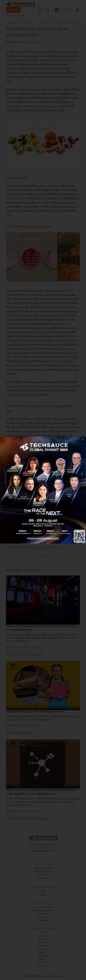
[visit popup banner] (43, 490)
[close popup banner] (83, 440)
